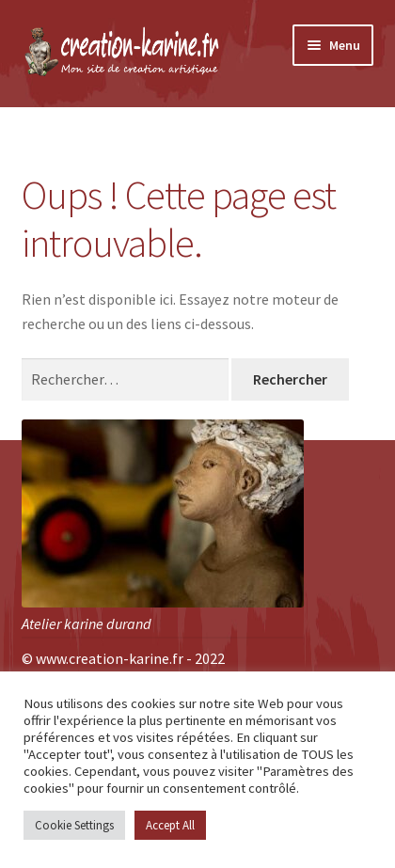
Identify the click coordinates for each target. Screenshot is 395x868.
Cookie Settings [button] (74, 825)
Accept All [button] (170, 825)
